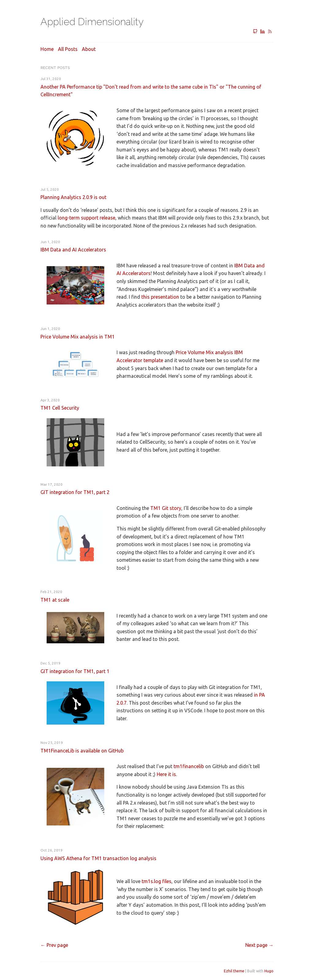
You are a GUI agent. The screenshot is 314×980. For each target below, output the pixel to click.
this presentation (160, 297)
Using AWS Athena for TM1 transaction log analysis (98, 858)
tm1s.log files (157, 881)
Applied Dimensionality (92, 22)
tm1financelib (189, 766)
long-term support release (86, 218)
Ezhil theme (234, 971)
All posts (68, 49)
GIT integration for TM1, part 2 (75, 492)
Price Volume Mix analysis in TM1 (78, 337)
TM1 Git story (166, 508)
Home (47, 49)
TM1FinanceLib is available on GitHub (82, 751)
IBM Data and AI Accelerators (73, 250)
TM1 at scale (55, 600)
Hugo (269, 971)
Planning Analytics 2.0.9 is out (73, 197)
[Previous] (54, 945)
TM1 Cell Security (60, 408)
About (89, 49)
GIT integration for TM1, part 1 (75, 671)
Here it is (166, 774)
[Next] (259, 945)
